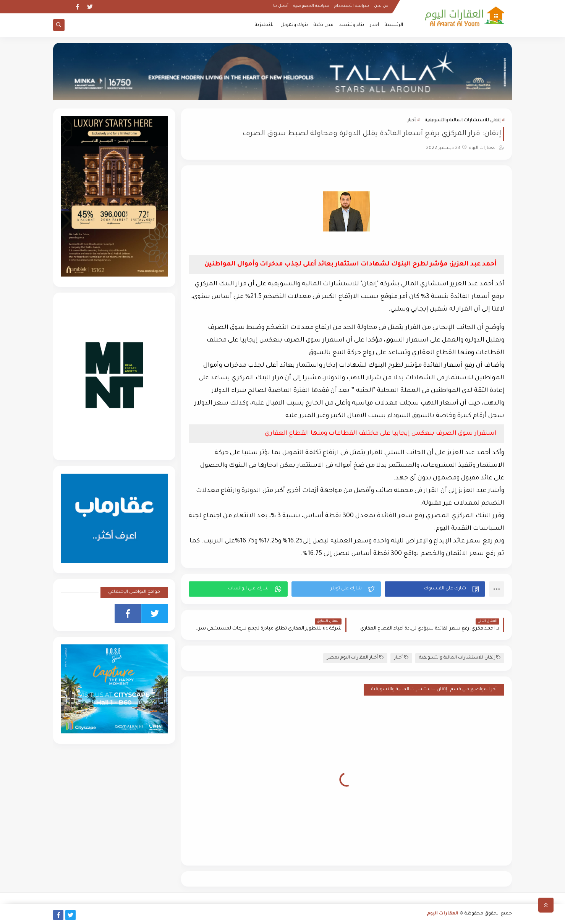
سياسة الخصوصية (311, 6)
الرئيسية (394, 25)
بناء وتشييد (352, 25)
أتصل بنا (281, 6)
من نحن (381, 6)
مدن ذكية (324, 25)
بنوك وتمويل (294, 25)
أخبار (374, 25)
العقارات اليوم (443, 914)
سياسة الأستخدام (352, 6)
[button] (435, 589)
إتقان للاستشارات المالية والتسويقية (463, 121)
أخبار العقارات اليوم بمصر (355, 658)
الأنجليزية (265, 25)
